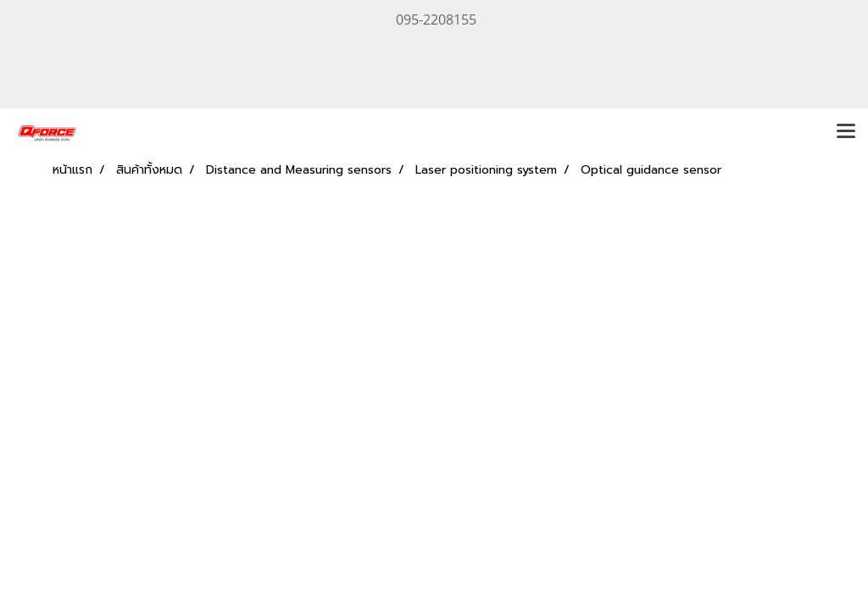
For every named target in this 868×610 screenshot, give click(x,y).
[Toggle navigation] (846, 132)
